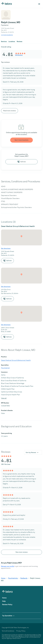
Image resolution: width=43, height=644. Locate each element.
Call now (22, 162)
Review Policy (7, 604)
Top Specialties (8, 616)
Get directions (6, 248)
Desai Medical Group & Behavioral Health (16, 360)
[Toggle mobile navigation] (39, 4)
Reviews (20, 42)
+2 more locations (7, 35)
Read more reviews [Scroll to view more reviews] (10, 111)
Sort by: (31, 452)
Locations (12, 42)
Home (3, 578)
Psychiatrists (13, 578)
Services (4, 42)
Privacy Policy (21, 631)
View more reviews (22, 552)
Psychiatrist (5, 368)
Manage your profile (8, 566)
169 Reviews (19, 55)
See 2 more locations (21, 140)
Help (4, 601)
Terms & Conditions (8, 631)
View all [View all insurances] (4, 398)
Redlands (24, 578)
